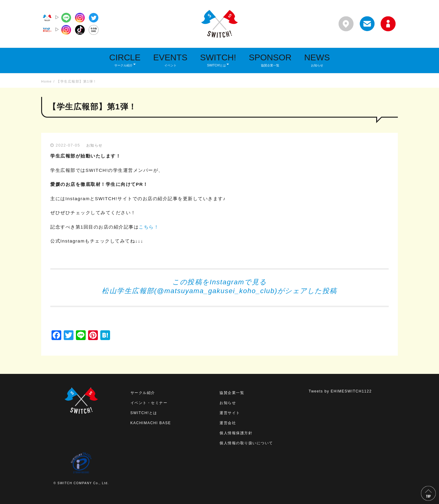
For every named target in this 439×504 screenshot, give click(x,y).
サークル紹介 (143, 393)
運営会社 (228, 423)
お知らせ (95, 145)
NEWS (317, 60)
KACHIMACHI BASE (151, 423)
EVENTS (170, 60)
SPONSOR (270, 60)
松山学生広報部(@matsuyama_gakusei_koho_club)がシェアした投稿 (220, 291)
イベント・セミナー (149, 403)
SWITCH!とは (144, 413)
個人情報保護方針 (236, 433)
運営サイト (230, 413)
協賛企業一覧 (232, 393)
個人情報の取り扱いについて (246, 443)
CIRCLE (125, 60)
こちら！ (149, 227)
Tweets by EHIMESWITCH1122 (340, 391)
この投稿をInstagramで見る (220, 282)
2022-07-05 (68, 145)
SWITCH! (218, 60)
